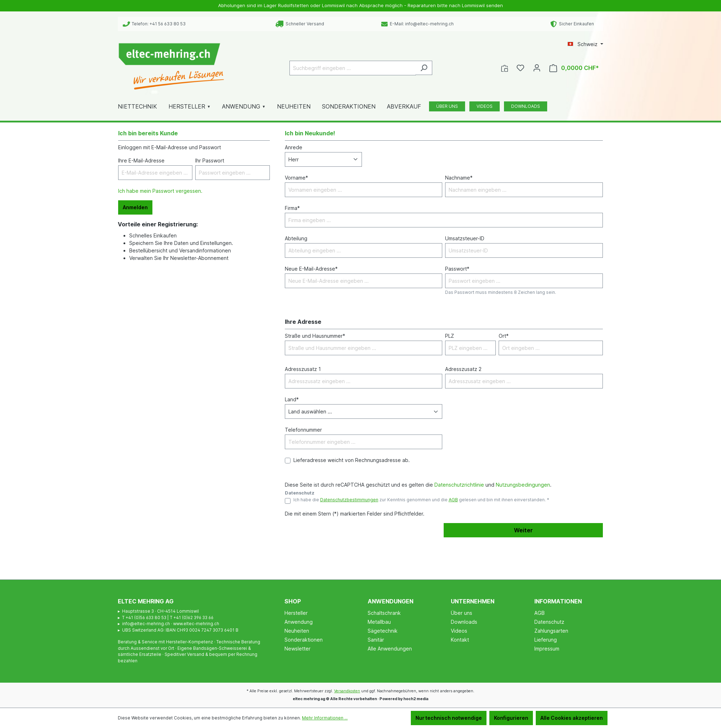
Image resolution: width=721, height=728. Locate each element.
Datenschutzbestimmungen (349, 500)
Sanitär (376, 640)
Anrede (294, 147)
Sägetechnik (383, 631)
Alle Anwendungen (390, 649)
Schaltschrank (384, 613)
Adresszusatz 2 (463, 369)
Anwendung (299, 622)
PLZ (450, 336)
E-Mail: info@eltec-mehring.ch (417, 24)
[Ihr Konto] (537, 68)
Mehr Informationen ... (325, 718)
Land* (292, 399)
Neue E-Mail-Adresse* (311, 269)
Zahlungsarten (551, 631)
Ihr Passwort (210, 160)
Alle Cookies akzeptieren (572, 718)
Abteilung (296, 238)
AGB (453, 500)
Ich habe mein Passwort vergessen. (160, 191)
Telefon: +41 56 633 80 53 (154, 24)
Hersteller (296, 613)
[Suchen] (424, 68)
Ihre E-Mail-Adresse (141, 160)
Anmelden (135, 207)
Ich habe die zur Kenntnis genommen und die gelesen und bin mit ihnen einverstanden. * (421, 500)
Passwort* (457, 269)
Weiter (523, 530)
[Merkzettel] (520, 68)
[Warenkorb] (574, 68)
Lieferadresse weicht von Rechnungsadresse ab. (352, 460)
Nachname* (459, 178)
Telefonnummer (303, 430)
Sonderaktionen (304, 640)
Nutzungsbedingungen (523, 485)
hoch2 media (416, 699)
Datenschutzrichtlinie (459, 485)
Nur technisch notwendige (449, 718)
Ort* (504, 336)
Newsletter (298, 649)
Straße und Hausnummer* (315, 336)
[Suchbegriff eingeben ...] (353, 68)
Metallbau (379, 622)
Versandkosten (347, 691)
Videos (459, 631)
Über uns (462, 613)
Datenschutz (549, 622)
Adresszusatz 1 (303, 369)
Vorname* (296, 178)
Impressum (547, 649)
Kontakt (460, 640)
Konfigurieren (511, 718)
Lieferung (546, 640)
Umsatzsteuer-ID (465, 238)
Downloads (464, 622)
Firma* (292, 208)
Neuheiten (297, 631)
